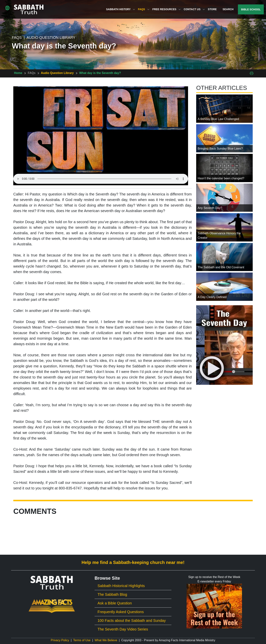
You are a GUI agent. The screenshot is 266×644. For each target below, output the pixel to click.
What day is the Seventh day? (100, 73)
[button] (7, 8)
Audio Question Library (57, 73)
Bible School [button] (251, 9)
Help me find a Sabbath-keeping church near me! (133, 562)
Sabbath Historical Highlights (121, 586)
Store (212, 9)
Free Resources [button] (167, 9)
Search (228, 9)
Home (18, 73)
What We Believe (106, 640)
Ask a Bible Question (115, 603)
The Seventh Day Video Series (123, 629)
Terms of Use (82, 640)
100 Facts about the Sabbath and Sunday (132, 621)
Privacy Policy (60, 640)
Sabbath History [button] (120, 9)
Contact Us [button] (194, 9)
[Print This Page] (252, 73)
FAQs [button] (144, 9)
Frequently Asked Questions (121, 612)
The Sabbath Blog (112, 594)
